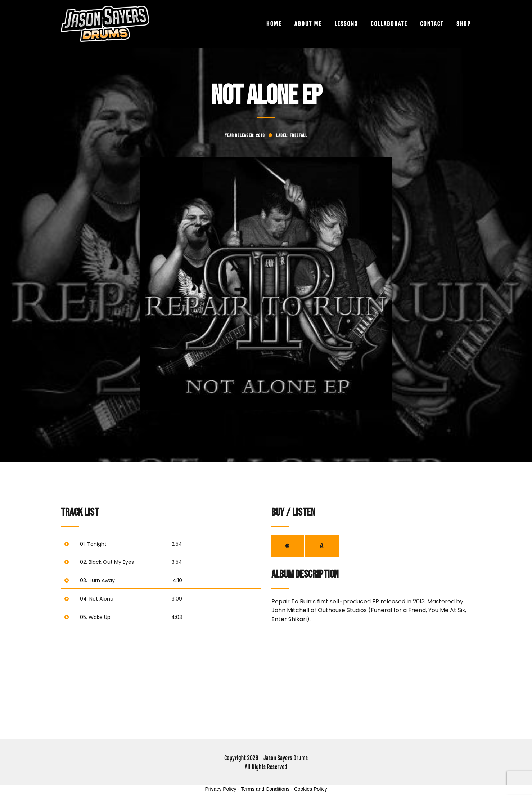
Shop (464, 24)
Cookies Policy (311, 789)
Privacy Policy (220, 789)
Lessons (346, 24)
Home (274, 24)
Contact (432, 24)
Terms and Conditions (265, 789)
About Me (308, 24)
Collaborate (389, 24)
